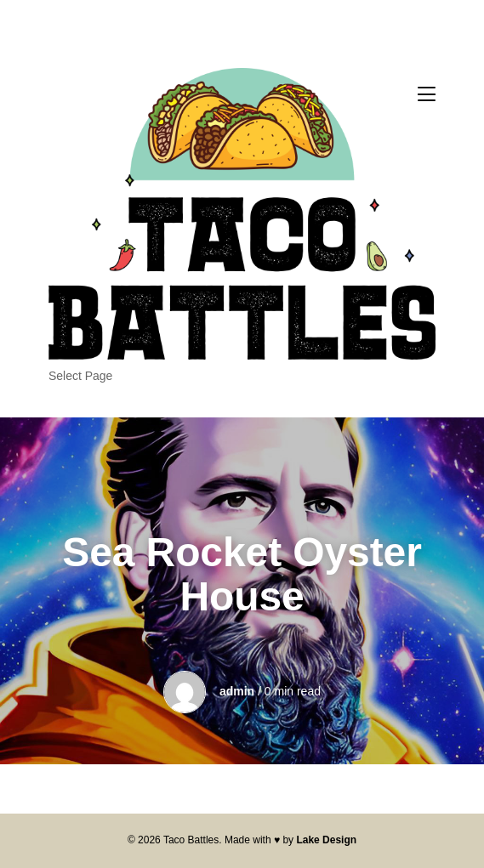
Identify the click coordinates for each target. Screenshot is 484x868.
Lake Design (326, 840)
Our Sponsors (85, 395)
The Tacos (76, 416)
